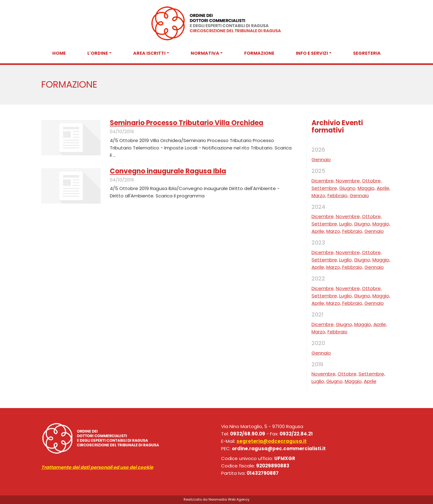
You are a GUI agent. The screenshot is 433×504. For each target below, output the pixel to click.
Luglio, (346, 224)
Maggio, (367, 188)
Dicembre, (323, 181)
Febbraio (338, 332)
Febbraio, (338, 195)
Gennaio (321, 159)
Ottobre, (372, 181)
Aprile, (383, 188)
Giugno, (348, 188)
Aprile (370, 381)
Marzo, (319, 195)
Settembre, (325, 188)
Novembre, (348, 181)
